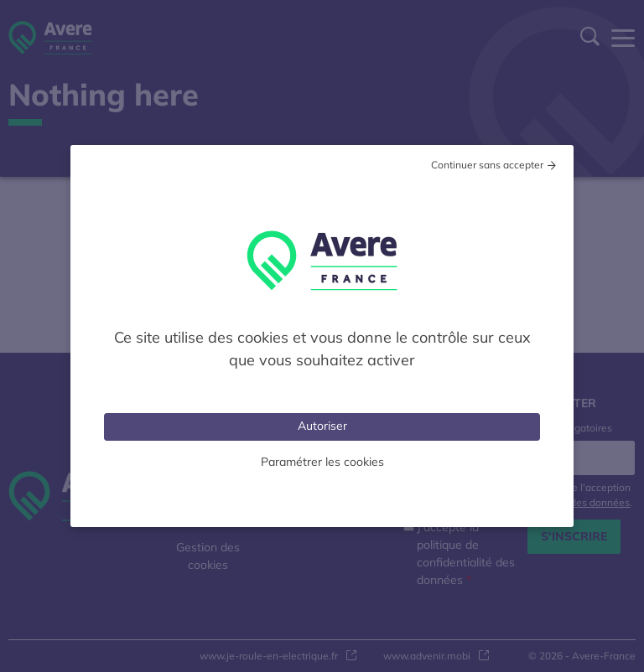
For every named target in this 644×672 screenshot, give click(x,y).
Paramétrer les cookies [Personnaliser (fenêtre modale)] (322, 462)
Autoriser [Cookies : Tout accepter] (322, 426)
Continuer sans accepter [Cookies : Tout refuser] (487, 165)
